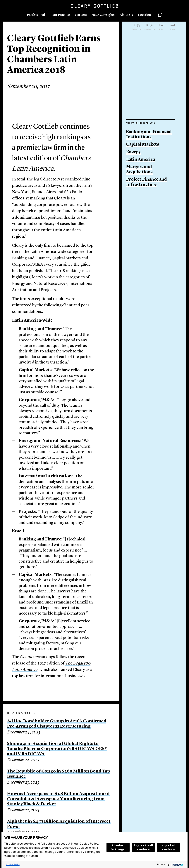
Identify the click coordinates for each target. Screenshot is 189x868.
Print (161, 29)
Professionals (37, 15)
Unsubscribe (150, 29)
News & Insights (103, 15)
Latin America (141, 160)
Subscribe (137, 29)
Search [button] (160, 15)
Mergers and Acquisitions (139, 170)
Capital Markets (143, 145)
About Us (126, 15)
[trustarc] (177, 864)
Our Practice (61, 15)
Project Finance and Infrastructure (146, 182)
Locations (145, 15)
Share (172, 29)
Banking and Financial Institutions (149, 135)
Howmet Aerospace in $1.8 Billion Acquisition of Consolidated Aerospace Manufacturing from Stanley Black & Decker (58, 799)
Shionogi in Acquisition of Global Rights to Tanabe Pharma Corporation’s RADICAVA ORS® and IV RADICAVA (57, 749)
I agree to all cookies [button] (143, 847)
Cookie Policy (13, 864)
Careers (81, 15)
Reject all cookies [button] (168, 847)
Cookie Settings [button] (118, 847)
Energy (133, 152)
